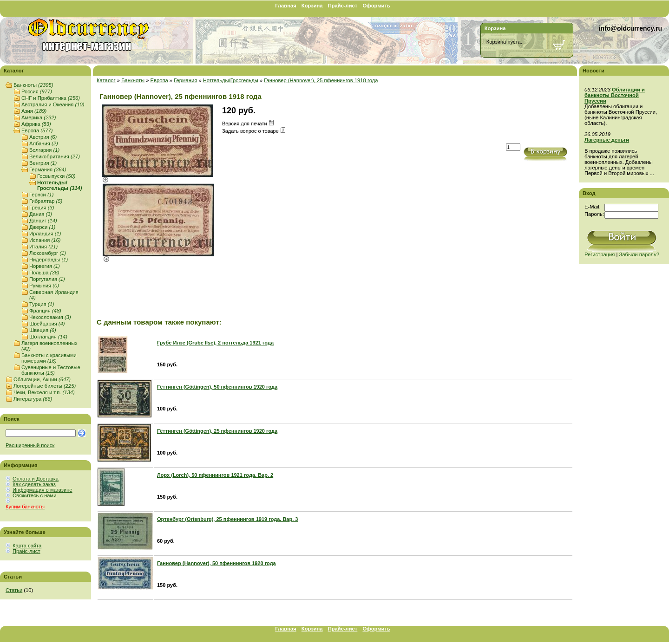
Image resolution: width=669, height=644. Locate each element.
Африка (36, 124)
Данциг (43, 221)
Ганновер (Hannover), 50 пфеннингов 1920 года (216, 563)
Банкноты (33, 85)
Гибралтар (46, 201)
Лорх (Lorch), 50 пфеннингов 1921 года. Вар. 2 (215, 475)
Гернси (42, 195)
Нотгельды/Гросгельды (59, 185)
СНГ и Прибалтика (51, 98)
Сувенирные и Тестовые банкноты (51, 370)
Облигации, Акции (42, 379)
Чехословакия (50, 317)
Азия (34, 111)
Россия (37, 91)
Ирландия (45, 234)
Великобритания (55, 156)
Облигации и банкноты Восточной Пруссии (615, 95)
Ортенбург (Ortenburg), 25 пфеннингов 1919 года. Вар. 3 (227, 519)
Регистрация (600, 254)
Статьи (14, 590)
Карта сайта (27, 546)
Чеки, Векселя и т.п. (44, 392)
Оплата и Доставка (36, 479)
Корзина (312, 6)
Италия (43, 247)
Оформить (376, 6)
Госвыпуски (56, 176)
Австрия (43, 137)
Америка (39, 117)
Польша (44, 273)
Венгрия (43, 163)
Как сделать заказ (34, 484)
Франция (45, 311)
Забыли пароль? (639, 254)
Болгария (44, 150)
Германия (48, 169)
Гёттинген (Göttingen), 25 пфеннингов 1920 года (217, 431)
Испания (45, 240)
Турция (42, 304)
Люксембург (48, 253)
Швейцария (47, 324)
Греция (42, 208)
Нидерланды (49, 260)
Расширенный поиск (30, 445)
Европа (37, 130)
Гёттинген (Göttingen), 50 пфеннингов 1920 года (217, 387)
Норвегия (45, 266)
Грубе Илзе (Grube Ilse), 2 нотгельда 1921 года (215, 343)
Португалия (47, 279)
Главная (286, 6)
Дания (41, 214)
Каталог (106, 80)
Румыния (44, 286)
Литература (33, 399)
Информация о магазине (43, 490)
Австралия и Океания (53, 104)
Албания (44, 143)
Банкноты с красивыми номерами (49, 358)
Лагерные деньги (607, 140)
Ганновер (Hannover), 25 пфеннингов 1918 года (321, 80)
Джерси (42, 227)
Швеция (43, 330)
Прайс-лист (343, 6)
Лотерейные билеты (45, 386)
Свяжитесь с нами (34, 495)
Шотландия (48, 337)
